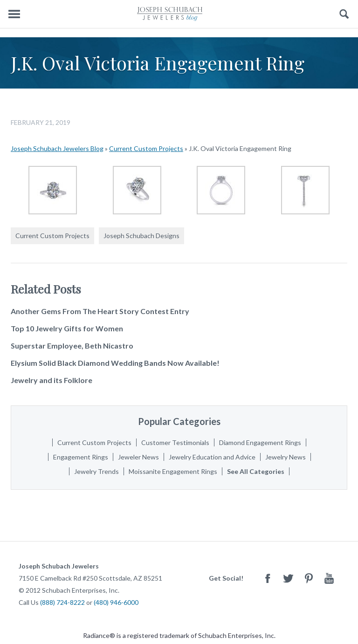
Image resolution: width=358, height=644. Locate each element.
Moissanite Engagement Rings (173, 471)
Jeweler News (138, 457)
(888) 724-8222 (62, 602)
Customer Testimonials (175, 442)
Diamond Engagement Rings (260, 442)
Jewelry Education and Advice (212, 457)
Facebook (268, 578)
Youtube (329, 578)
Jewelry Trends (96, 471)
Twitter (288, 578)
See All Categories (256, 471)
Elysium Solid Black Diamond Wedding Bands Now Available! (115, 363)
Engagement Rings (81, 457)
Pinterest (309, 578)
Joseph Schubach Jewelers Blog (57, 148)
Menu (14, 14)
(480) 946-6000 (116, 602)
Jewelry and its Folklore (52, 380)
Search (344, 14)
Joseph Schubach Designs (141, 236)
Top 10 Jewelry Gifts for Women (67, 328)
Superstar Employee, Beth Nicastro (72, 346)
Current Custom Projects (146, 148)
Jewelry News (286, 457)
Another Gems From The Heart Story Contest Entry (100, 311)
